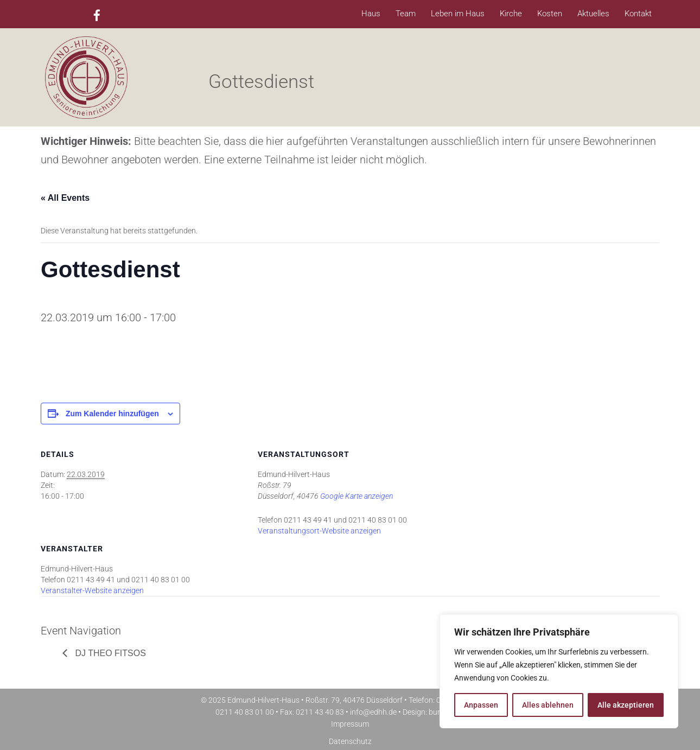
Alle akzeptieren (626, 705)
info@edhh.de (373, 712)
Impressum (350, 724)
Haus (371, 14)
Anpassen (481, 705)
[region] (559, 671)
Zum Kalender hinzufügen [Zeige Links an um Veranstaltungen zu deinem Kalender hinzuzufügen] (112, 414)
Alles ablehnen (548, 705)
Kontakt (638, 14)
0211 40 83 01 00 (245, 712)
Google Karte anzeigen (357, 496)
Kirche (511, 14)
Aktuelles (593, 14)
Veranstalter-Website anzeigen (92, 590)
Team (406, 14)
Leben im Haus (458, 14)
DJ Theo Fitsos (109, 653)
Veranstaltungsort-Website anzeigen (319, 531)
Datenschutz (350, 741)
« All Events (65, 198)
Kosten (550, 14)
